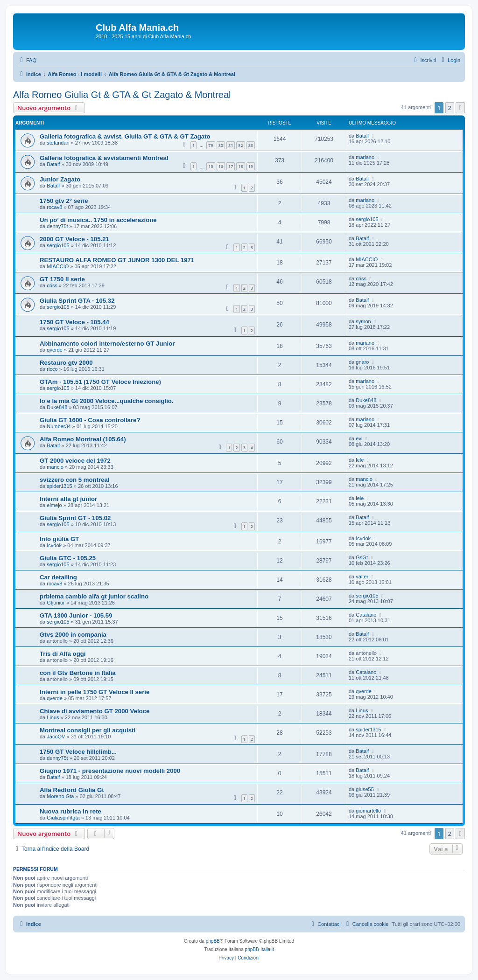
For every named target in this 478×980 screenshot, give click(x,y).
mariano (365, 157)
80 (221, 145)
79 (211, 145)
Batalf (362, 136)
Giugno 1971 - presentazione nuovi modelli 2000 (110, 771)
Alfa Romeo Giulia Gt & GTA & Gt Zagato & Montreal (122, 95)
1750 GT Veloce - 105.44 (74, 322)
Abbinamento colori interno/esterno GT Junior (107, 344)
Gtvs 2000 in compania (73, 635)
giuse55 (365, 789)
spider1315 (59, 486)
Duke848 (57, 407)
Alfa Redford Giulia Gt (72, 790)
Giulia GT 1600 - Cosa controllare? (90, 420)
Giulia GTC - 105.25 (68, 558)
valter (362, 577)
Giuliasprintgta (63, 818)
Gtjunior (56, 603)
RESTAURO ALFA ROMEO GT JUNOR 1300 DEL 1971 (117, 260)
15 (211, 166)
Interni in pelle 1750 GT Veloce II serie (95, 692)
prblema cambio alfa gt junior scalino (94, 596)
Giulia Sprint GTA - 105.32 (77, 301)
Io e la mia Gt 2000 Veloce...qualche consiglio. (107, 401)
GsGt (362, 557)
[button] (460, 108)
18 (240, 166)
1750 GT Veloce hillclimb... (78, 752)
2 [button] (450, 108)
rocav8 (54, 207)
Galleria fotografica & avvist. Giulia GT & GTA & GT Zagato (125, 136)
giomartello (368, 811)
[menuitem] (27, 60)
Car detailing (58, 577)
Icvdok (54, 545)
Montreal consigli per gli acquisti (88, 730)
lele (360, 460)
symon (363, 321)
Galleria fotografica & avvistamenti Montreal (104, 158)
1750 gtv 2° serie (64, 201)
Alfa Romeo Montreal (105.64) (83, 439)
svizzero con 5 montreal (75, 480)
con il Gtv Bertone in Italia (78, 673)
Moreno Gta (60, 796)
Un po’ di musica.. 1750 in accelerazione (98, 220)
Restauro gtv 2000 (66, 363)
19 (251, 166)
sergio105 (367, 219)
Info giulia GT (59, 539)
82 (240, 145)
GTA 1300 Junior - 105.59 (76, 615)
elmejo (54, 505)
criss (52, 285)
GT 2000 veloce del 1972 (75, 461)
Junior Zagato (60, 179)
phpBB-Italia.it (260, 949)
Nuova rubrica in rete (70, 811)
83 (251, 145)
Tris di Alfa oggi (63, 654)
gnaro (362, 362)
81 (231, 145)
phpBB (213, 941)
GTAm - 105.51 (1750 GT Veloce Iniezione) (100, 382)
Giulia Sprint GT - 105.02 (75, 518)
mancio (55, 467)
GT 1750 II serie (62, 279)
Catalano (366, 615)
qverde (55, 350)
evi (359, 438)
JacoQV (56, 737)
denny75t (57, 226)
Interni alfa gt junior (68, 499)
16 (221, 166)
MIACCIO (58, 266)
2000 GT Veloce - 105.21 (74, 239)
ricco (52, 369)
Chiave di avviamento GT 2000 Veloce (95, 711)
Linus (53, 717)
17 (231, 166)
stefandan (58, 143)
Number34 (59, 426)
